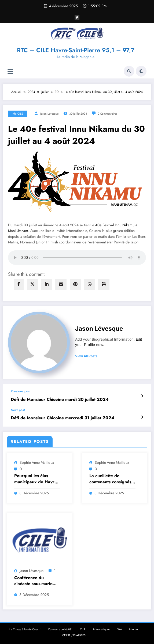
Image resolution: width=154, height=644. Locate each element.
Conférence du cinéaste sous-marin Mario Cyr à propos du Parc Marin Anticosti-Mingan (37, 580)
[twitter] (32, 284)
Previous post (21, 391)
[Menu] (10, 71)
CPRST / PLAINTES (74, 634)
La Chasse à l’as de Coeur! (25, 629)
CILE (83, 629)
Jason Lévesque (49, 114)
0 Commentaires (107, 114)
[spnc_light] (141, 71)
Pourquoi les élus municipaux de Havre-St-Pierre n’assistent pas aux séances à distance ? (36, 478)
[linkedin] (47, 284)
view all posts (86, 356)
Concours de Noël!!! (60, 629)
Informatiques (101, 629)
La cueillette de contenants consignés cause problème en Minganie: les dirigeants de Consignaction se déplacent (110, 478)
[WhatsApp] (90, 284)
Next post (18, 409)
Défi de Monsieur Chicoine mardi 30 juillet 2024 (57, 399)
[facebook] (19, 284)
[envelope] (61, 284)
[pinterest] (75, 284)
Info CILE (17, 114)
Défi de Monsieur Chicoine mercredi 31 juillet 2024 (60, 417)
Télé (119, 629)
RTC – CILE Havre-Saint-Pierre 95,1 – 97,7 (76, 50)
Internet (134, 629)
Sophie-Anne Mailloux (37, 462)
